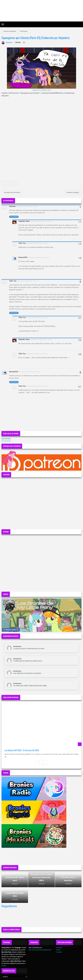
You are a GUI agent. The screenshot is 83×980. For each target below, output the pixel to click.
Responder (14, 217)
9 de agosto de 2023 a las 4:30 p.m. (39, 257)
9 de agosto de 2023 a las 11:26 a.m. (41, 340)
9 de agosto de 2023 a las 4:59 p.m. (29, 372)
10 (24, 42)
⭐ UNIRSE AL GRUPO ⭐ (11, 630)
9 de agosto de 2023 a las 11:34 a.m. (37, 243)
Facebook (59, 948)
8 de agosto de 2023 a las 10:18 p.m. (27, 206)
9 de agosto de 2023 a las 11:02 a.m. (37, 317)
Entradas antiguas (73, 192)
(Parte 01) (37, 90)
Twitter (58, 950)
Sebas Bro (48, 950)
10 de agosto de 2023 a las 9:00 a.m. (37, 386)
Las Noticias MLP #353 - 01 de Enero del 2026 (22, 750)
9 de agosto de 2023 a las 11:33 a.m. (37, 354)
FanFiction (24, 31)
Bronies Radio (6, 441)
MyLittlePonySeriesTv (36, 950)
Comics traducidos (10, 31)
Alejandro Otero (24, 221)
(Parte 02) (46, 90)
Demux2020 (23, 257)
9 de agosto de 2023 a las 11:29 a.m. (41, 221)
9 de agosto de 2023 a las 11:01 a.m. (28, 281)
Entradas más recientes (12, 192)
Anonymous (17, 646)
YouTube (59, 952)
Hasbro (4, 966)
